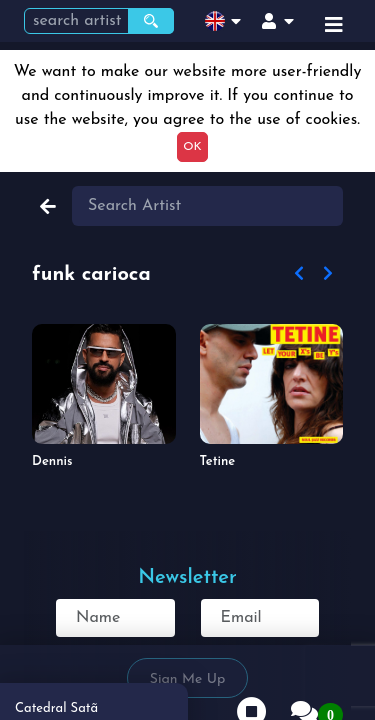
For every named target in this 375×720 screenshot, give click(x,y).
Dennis (52, 461)
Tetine (218, 461)
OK (192, 147)
